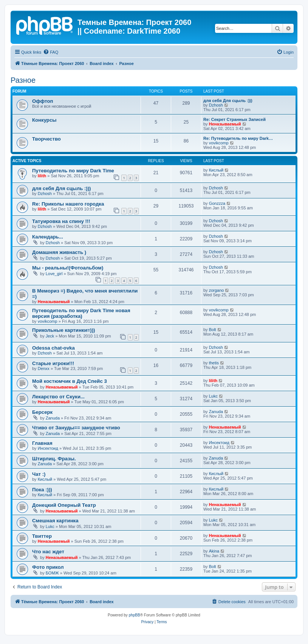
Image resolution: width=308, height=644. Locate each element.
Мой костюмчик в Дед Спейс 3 (70, 381)
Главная (42, 443)
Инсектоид (48, 448)
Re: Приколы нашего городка (68, 204)
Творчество (46, 139)
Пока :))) (42, 490)
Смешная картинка (55, 521)
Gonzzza (217, 203)
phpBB (135, 615)
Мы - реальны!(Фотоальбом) (68, 268)
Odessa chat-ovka (53, 348)
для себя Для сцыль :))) (228, 101)
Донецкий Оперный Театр (64, 505)
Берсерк (42, 412)
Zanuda (53, 418)
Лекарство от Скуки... (58, 397)
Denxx (44, 368)
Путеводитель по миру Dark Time (73, 171)
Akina (214, 551)
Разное (23, 80)
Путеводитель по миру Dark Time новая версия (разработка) (81, 313)
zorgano (217, 290)
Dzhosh (216, 105)
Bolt (213, 330)
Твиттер (42, 536)
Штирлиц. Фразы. (54, 459)
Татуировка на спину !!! (61, 221)
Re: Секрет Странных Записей (234, 119)
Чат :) (39, 474)
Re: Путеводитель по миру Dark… (238, 138)
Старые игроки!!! (53, 363)
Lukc (213, 396)
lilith (42, 176)
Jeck (50, 336)
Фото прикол (48, 567)
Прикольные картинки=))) (63, 330)
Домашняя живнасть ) (59, 252)
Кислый (216, 170)
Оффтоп (43, 101)
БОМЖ (52, 573)
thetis (214, 363)
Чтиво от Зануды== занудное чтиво (76, 428)
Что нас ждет (48, 552)
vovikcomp (219, 143)
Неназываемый (225, 124)
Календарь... (48, 237)
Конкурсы (44, 120)
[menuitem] (51, 52)
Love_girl (54, 274)
